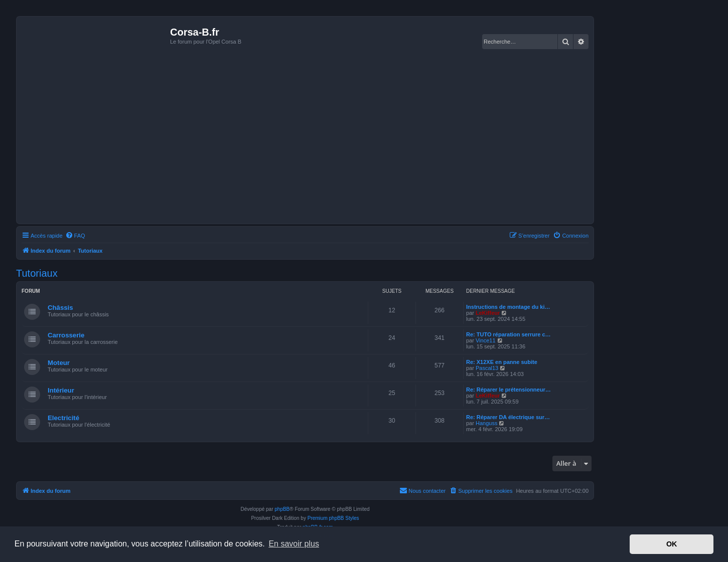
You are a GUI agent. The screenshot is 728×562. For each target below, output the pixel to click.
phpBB (282, 509)
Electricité (63, 418)
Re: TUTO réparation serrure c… (508, 334)
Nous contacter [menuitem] (422, 490)
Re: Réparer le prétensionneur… (508, 390)
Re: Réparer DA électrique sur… (508, 417)
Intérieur (61, 390)
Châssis (60, 308)
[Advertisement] (305, 146)
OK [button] (672, 544)
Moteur (59, 363)
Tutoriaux (37, 273)
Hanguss (486, 423)
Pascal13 (487, 368)
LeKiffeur (488, 313)
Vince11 (486, 340)
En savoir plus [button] (294, 544)
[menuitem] (75, 236)
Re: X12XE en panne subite (502, 362)
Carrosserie (66, 335)
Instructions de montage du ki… (508, 307)
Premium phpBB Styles (333, 518)
